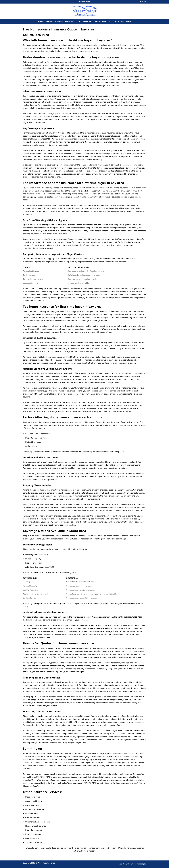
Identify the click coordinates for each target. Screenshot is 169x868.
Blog (129, 21)
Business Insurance (34, 797)
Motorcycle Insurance (35, 809)
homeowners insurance (50, 422)
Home (41, 21)
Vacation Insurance (34, 842)
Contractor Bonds (33, 818)
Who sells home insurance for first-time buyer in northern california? (56, 848)
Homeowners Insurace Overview (102, 848)
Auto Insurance (32, 805)
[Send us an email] (145, 2)
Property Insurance (34, 830)
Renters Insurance (33, 834)
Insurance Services (64, 21)
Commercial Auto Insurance (38, 822)
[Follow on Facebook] (140, 2)
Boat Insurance (32, 838)
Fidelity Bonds (32, 813)
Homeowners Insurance (46, 91)
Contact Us (118, 21)
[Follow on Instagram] (143, 2)
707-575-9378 (39, 35)
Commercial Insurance (35, 801)
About (49, 21)
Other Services (85, 21)
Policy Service (103, 21)
